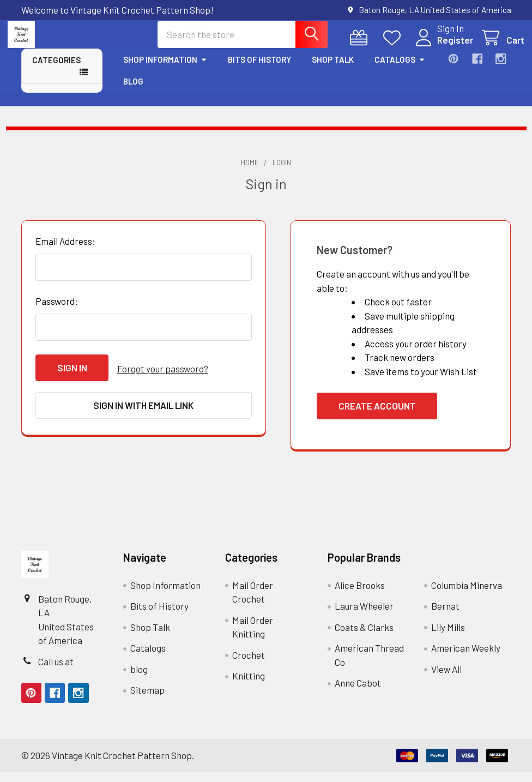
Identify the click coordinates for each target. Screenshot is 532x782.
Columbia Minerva (467, 595)
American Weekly (466, 658)
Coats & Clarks (364, 637)
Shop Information (165, 69)
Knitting (249, 685)
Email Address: (65, 251)
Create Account (377, 416)
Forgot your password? (163, 377)
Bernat (445, 616)
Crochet (249, 665)
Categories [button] (56, 70)
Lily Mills (448, 637)
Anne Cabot (358, 693)
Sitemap (147, 700)
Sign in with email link (143, 413)
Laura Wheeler (364, 616)
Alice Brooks (360, 595)
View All (446, 679)
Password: (57, 311)
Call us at (56, 671)
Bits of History (259, 69)
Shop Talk (333, 69)
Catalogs (400, 69)
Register (442, 47)
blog (133, 91)
